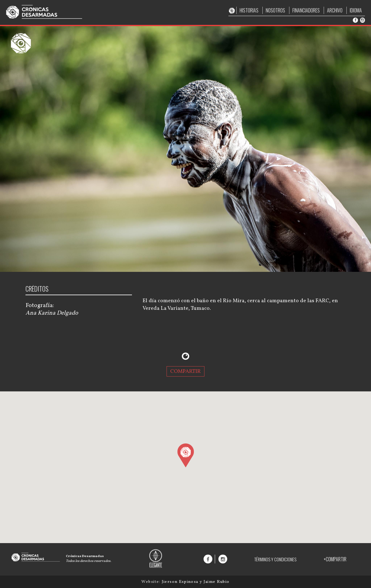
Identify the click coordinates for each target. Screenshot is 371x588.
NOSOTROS (275, 10)
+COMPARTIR (335, 559)
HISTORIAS (249, 10)
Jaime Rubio (217, 582)
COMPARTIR (185, 371)
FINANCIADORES (306, 10)
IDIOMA (356, 10)
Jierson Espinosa (181, 582)
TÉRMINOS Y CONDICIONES (275, 559)
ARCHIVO (335, 10)
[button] (185, 455)
